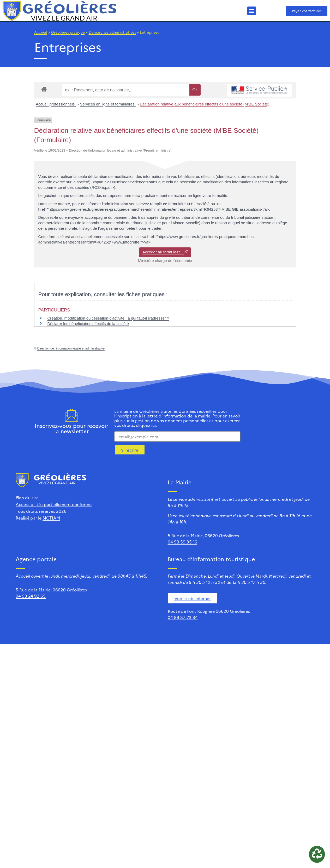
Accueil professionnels (56, 104)
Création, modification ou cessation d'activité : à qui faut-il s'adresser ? (108, 318)
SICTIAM (51, 518)
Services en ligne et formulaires (108, 104)
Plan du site (27, 497)
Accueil (41, 32)
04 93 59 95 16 (182, 542)
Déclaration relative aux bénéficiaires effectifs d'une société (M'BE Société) (205, 104)
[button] (252, 11)
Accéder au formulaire (165, 252)
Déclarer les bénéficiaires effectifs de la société (88, 324)
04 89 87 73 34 (183, 617)
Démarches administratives (112, 32)
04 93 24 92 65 (31, 596)
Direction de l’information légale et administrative (71, 348)
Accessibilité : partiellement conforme (54, 504)
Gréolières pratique (68, 32)
